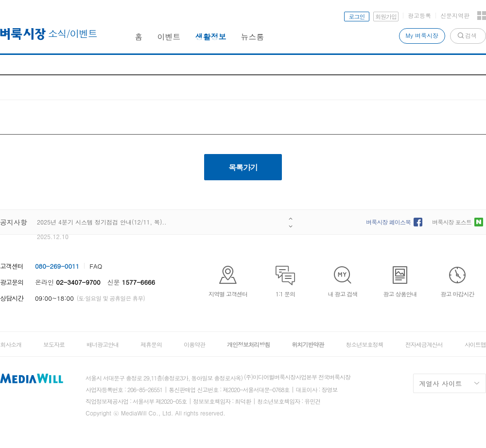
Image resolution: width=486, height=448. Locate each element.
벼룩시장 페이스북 (388, 222)
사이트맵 (475, 344)
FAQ (96, 266)
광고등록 (419, 15)
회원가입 (386, 16)
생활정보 (211, 37)
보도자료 (54, 344)
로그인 (357, 16)
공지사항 (14, 222)
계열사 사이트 (441, 383)
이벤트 (169, 37)
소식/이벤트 (73, 33)
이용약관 (194, 344)
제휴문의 (151, 344)
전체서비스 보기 (482, 16)
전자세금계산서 (424, 344)
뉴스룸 (253, 37)
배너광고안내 (103, 344)
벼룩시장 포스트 (452, 222)
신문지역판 (455, 15)
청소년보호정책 (364, 344)
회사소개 (11, 344)
